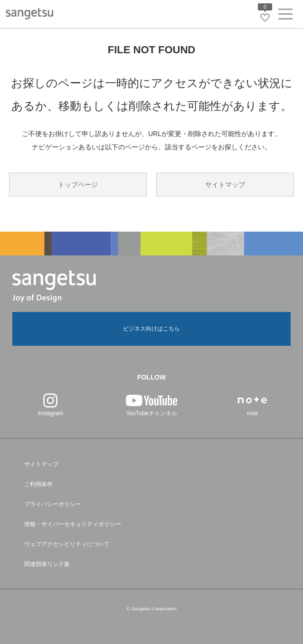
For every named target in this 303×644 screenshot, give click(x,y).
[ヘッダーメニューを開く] (285, 16)
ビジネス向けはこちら (151, 329)
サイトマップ (225, 185)
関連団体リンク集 (47, 564)
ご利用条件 (38, 484)
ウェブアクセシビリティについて (67, 544)
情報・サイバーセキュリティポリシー (73, 524)
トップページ (78, 185)
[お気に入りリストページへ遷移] (265, 18)
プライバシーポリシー (53, 504)
